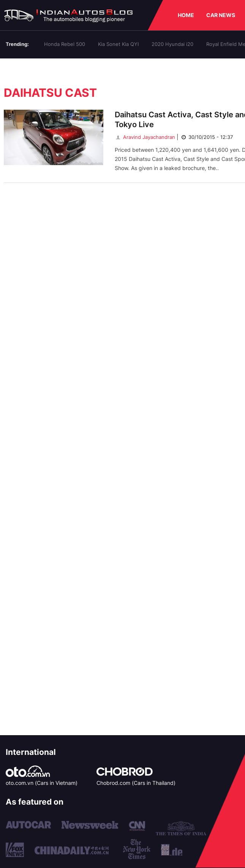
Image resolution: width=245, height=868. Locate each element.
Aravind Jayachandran (145, 137)
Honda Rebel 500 (65, 44)
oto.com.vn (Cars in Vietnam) (42, 783)
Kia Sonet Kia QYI (118, 44)
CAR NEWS (221, 15)
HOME (186, 15)
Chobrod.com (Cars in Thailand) (136, 783)
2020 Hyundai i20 (172, 44)
